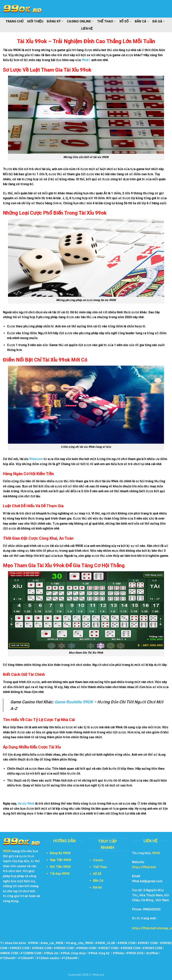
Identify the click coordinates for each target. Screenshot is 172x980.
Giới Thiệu (35, 21)
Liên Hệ (87, 29)
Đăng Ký (55, 21)
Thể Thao (106, 21)
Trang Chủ (15, 21)
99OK (156, 853)
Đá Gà (159, 21)
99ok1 (86, 60)
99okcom (36, 459)
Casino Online (80, 21)
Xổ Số (125, 21)
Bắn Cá (142, 21)
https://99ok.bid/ (144, 867)
